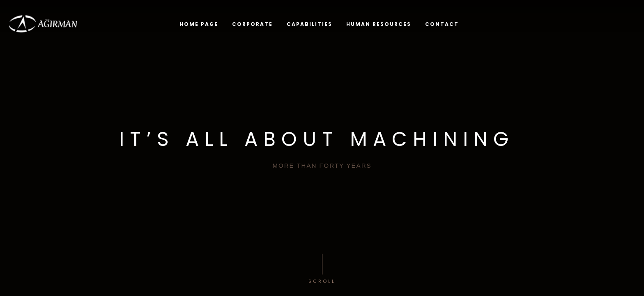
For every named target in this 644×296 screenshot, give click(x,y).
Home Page (199, 24)
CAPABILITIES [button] (309, 24)
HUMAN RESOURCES (379, 24)
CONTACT (442, 24)
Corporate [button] (252, 24)
